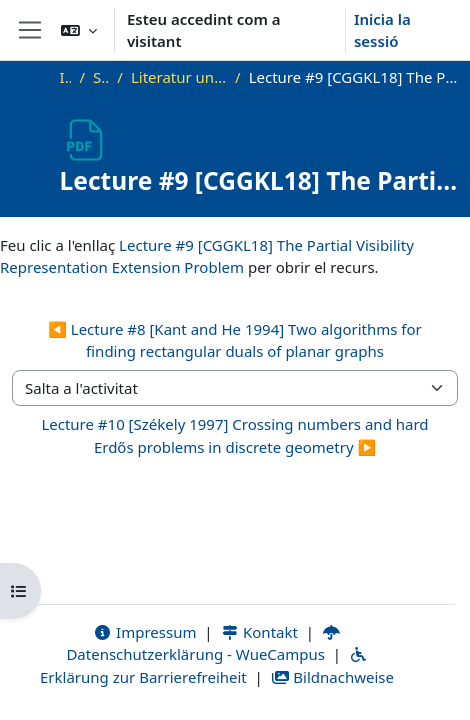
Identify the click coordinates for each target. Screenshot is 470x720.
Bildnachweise (332, 677)
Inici (66, 77)
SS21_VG (101, 77)
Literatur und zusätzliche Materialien (179, 77)
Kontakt (259, 632)
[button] (79, 30)
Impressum (144, 632)
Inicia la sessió (382, 30)
